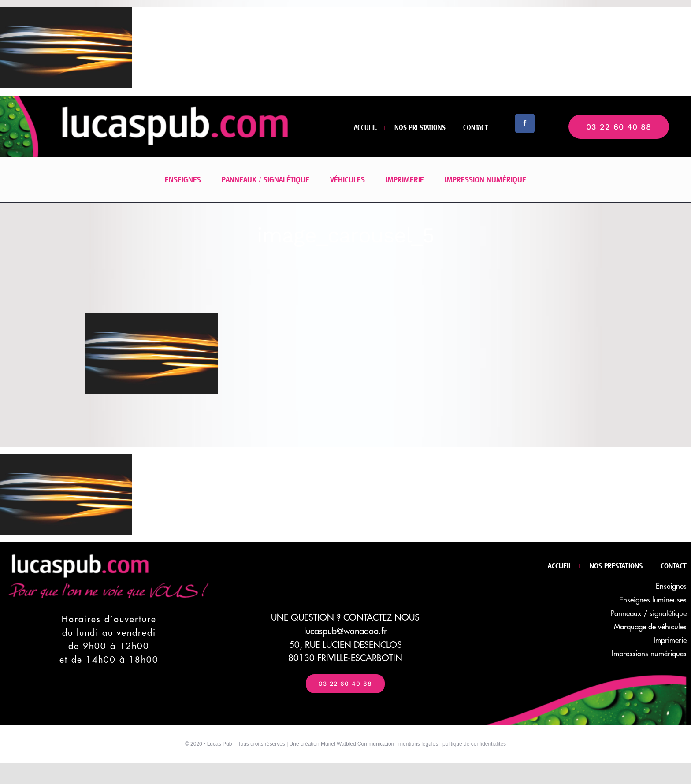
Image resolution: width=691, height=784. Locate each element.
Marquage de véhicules (650, 627)
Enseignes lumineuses (653, 600)
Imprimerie (670, 641)
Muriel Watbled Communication (357, 744)
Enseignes (671, 586)
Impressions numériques (649, 654)
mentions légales (418, 744)
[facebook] (525, 123)
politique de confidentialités (474, 744)
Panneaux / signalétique (649, 614)
